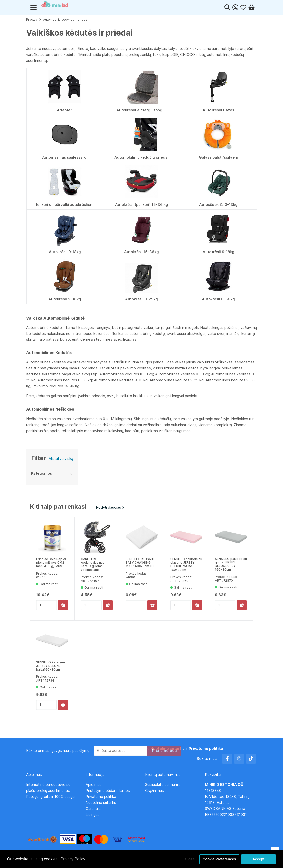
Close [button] (190, 859)
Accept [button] (258, 859)
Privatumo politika (101, 796)
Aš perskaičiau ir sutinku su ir (163, 748)
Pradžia (32, 20)
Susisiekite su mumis (163, 785)
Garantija (93, 808)
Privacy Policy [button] (73, 859)
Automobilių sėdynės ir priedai (66, 20)
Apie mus (94, 785)
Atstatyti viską (61, 458)
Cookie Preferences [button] (219, 859)
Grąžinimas (155, 791)
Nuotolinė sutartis (101, 802)
